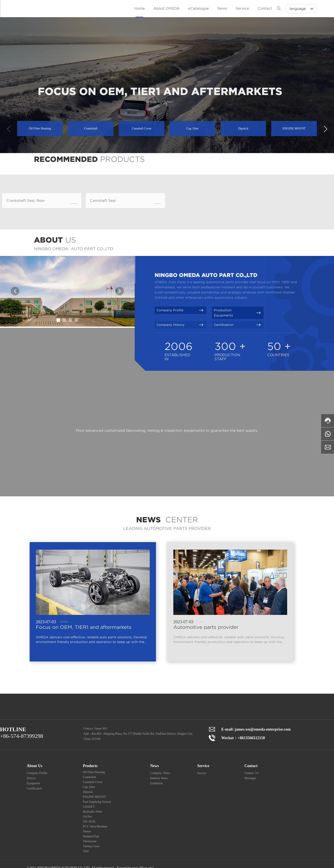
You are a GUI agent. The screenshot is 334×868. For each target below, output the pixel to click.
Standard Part (91, 836)
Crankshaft (91, 128)
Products (90, 766)
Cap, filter (192, 128)
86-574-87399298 (23, 736)
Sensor (87, 831)
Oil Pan (87, 817)
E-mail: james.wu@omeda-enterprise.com (256, 729)
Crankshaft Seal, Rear (26, 201)
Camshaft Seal (103, 201)
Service (203, 766)
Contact (251, 766)
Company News (160, 773)
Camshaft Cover (141, 128)
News (155, 766)
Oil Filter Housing (40, 128)
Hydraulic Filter (93, 812)
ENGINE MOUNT (294, 128)
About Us (34, 766)
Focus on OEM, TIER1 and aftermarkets (84, 627)
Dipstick (243, 128)
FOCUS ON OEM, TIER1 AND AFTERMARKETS (160, 97)
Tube (86, 851)
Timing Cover (91, 846)
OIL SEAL (89, 822)
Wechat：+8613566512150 (243, 738)
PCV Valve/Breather (95, 826)
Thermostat (90, 841)
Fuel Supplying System (97, 802)
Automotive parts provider (206, 627)
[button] (325, 129)
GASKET (89, 807)
